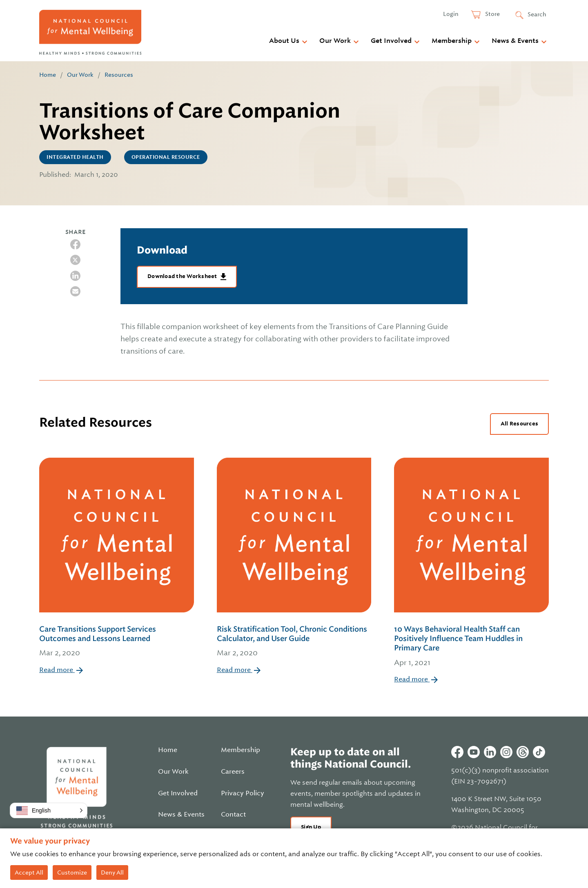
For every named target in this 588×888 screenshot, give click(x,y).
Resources (119, 75)
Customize (72, 872)
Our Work (335, 41)
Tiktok (539, 752)
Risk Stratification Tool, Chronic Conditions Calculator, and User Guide (294, 642)
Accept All (29, 872)
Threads (523, 752)
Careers (233, 772)
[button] (49, 810)
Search (537, 14)
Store (492, 14)
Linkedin (490, 752)
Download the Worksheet (183, 276)
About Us (284, 41)
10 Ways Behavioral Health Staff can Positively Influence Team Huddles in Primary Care (471, 647)
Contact (233, 815)
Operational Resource (166, 157)
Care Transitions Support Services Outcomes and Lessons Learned (117, 642)
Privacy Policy (243, 793)
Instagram (506, 752)
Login (451, 14)
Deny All (112, 872)
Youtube (474, 752)
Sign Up (311, 827)
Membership (452, 41)
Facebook (457, 752)
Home (48, 75)
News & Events (515, 41)
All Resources (519, 424)
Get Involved (391, 41)
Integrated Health (75, 157)
